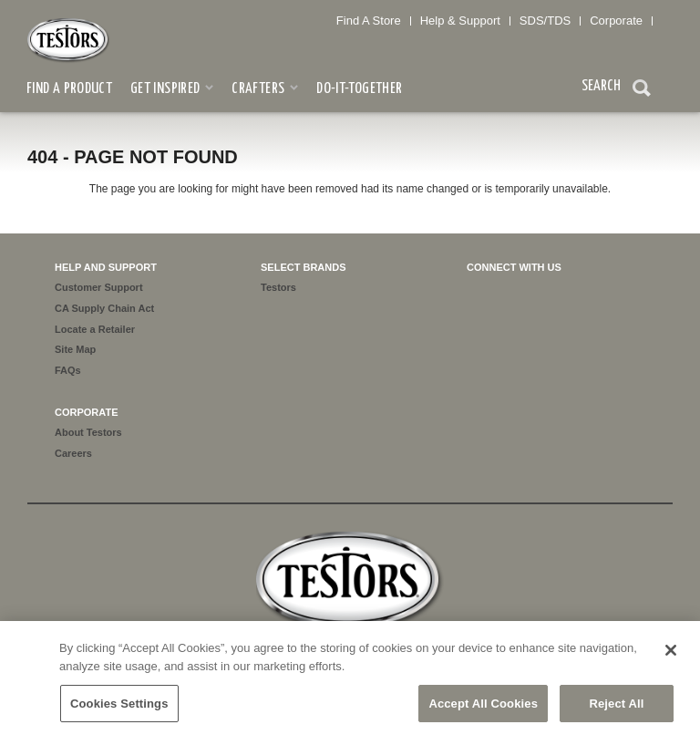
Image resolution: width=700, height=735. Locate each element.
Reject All (616, 707)
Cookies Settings (119, 707)
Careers (73, 453)
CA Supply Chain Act (104, 308)
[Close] (671, 655)
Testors (278, 287)
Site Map (75, 349)
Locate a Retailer (95, 329)
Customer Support (99, 287)
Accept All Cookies (483, 707)
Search (642, 90)
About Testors (88, 432)
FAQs (68, 370)
